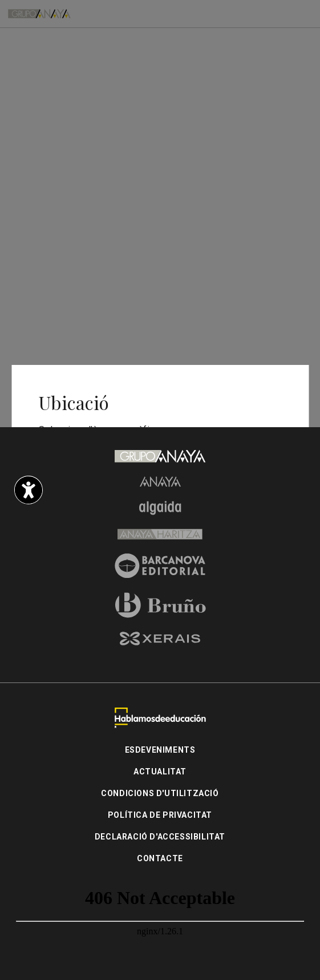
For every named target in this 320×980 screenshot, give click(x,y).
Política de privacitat (160, 815)
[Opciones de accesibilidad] (29, 490)
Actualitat (160, 772)
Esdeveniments (160, 750)
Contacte (160, 858)
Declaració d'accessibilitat (160, 837)
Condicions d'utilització (160, 793)
